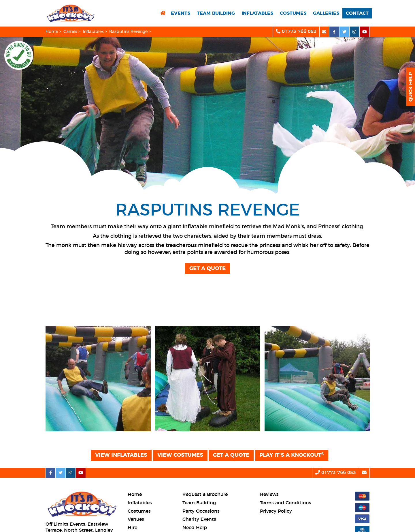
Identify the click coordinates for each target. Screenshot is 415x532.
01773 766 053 (296, 31)
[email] (324, 32)
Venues (136, 519)
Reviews (269, 494)
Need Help (195, 528)
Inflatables (257, 13)
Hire (132, 528)
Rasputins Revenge (128, 32)
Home (52, 32)
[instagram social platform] (355, 32)
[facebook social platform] (334, 32)
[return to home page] (163, 13)
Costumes (293, 13)
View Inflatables (121, 455)
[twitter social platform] (345, 32)
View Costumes (180, 455)
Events (181, 13)
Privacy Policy (276, 511)
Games (70, 32)
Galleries (326, 13)
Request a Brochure (205, 494)
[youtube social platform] (365, 32)
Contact (357, 13)
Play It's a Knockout (292, 455)
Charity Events (199, 519)
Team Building (216, 13)
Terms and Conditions (286, 503)
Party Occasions (201, 511)
